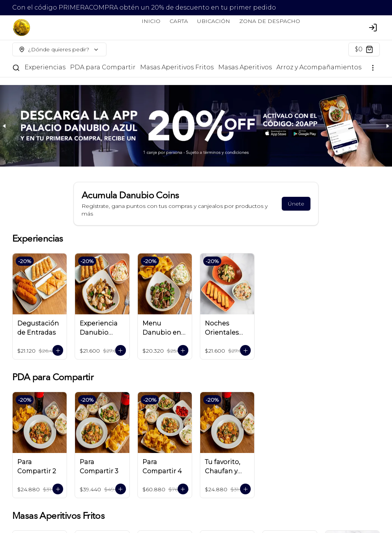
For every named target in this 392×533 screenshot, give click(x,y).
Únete (296, 204)
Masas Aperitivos (245, 67)
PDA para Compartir (103, 67)
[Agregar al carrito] (58, 350)
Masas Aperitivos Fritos (177, 67)
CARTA (179, 21)
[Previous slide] (5, 126)
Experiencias (45, 67)
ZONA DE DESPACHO (270, 21)
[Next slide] (387, 126)
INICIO (151, 21)
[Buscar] (16, 68)
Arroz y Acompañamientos (319, 67)
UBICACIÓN (214, 21)
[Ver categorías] (373, 68)
